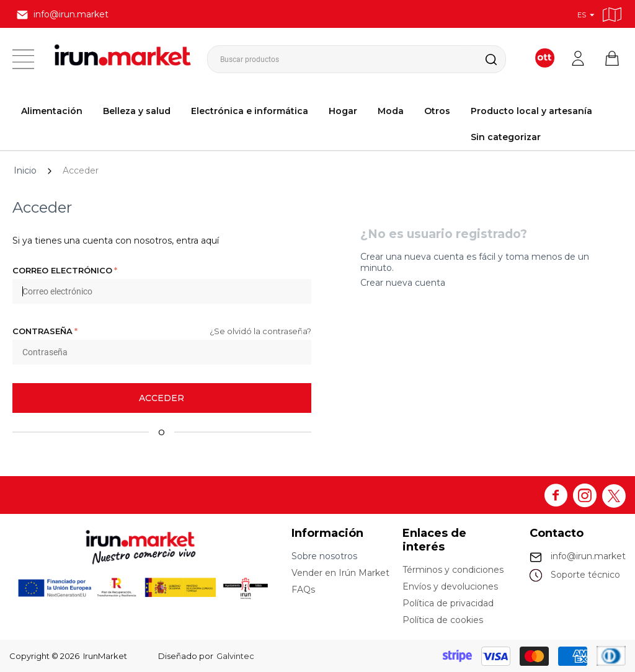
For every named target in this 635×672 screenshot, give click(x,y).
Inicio (25, 170)
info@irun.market (588, 556)
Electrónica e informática (250, 111)
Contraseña (42, 331)
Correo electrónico (62, 270)
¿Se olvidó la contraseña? (260, 331)
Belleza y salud (137, 111)
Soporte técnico (585, 575)
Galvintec (235, 656)
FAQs (303, 590)
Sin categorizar (506, 137)
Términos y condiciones (453, 570)
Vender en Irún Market (340, 573)
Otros (437, 111)
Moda (391, 111)
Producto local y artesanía (531, 111)
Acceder (162, 398)
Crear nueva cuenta (403, 283)
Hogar (343, 111)
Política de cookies (443, 620)
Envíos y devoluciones (450, 586)
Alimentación (52, 111)
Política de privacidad (448, 603)
